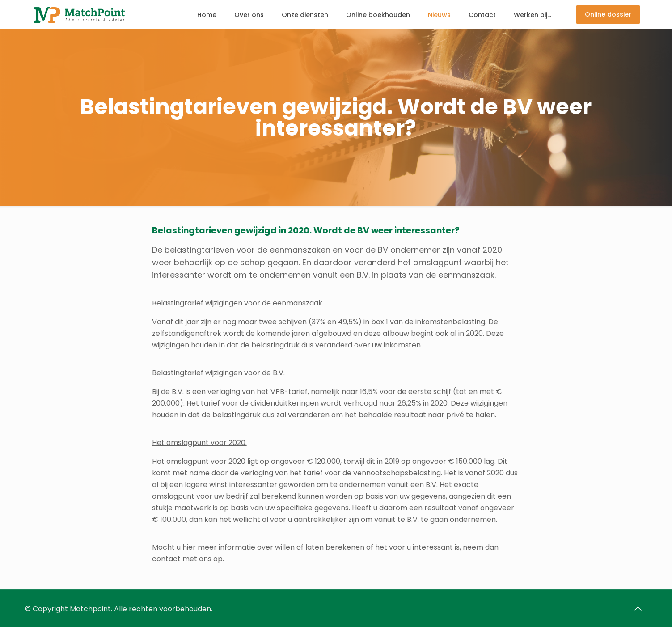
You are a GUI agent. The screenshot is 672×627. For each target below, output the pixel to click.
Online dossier (608, 14)
